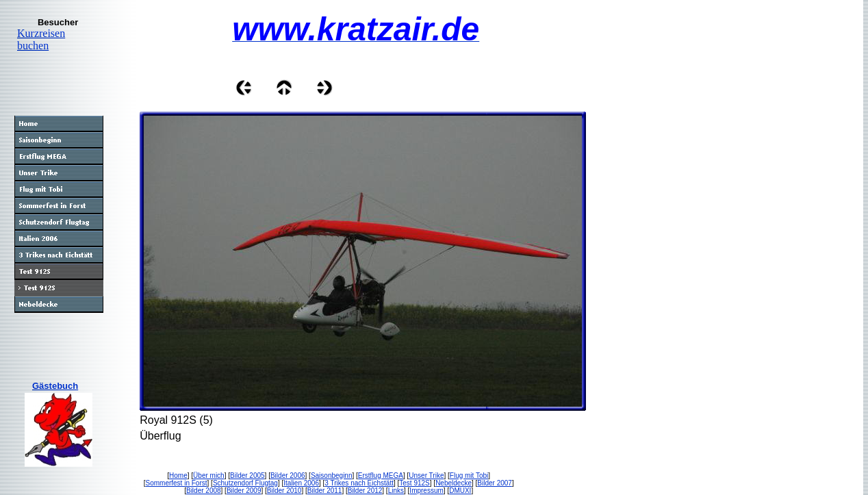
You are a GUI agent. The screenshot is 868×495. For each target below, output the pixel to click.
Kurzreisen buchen (41, 39)
